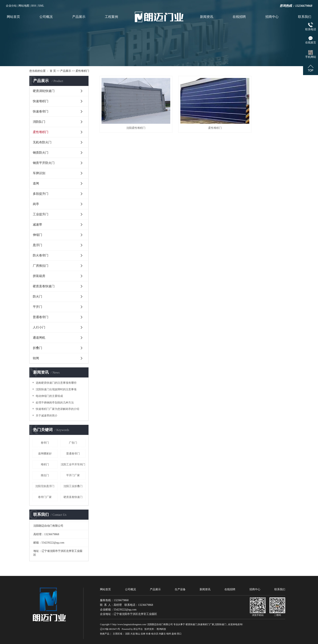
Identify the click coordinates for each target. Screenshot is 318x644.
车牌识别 (39, 173)
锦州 (169, 634)
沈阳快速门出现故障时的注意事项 (56, 389)
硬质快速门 (191, 624)
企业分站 (11, 6)
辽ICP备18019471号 (110, 629)
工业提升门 (41, 214)
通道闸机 (39, 338)
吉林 (143, 634)
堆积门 (45, 464)
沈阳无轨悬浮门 (45, 486)
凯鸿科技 (161, 629)
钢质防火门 (41, 153)
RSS (34, 6)
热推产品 (105, 634)
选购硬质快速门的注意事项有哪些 (56, 383)
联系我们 (305, 17)
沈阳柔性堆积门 (129, 119)
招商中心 (272, 17)
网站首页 (13, 17)
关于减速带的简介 (46, 416)
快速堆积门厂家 (206, 624)
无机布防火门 (42, 142)
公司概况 (46, 17)
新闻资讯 (207, 17)
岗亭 (36, 204)
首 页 (53, 71)
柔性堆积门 (82, 71)
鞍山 (138, 634)
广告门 (73, 443)
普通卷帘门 (41, 317)
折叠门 (37, 348)
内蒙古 (162, 634)
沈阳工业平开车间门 (73, 464)
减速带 (37, 225)
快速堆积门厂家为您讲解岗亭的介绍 (57, 409)
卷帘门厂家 (45, 497)
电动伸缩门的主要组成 (49, 396)
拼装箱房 (39, 276)
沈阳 (127, 634)
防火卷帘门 (41, 255)
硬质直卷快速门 (44, 286)
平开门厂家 (73, 475)
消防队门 (39, 122)
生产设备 (180, 589)
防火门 (37, 296)
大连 (133, 634)
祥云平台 (138, 629)
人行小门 (39, 327)
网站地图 (24, 6)
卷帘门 (45, 443)
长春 (148, 634)
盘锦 (174, 634)
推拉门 (45, 475)
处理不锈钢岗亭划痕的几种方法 (54, 403)
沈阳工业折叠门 (73, 486)
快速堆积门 (41, 101)
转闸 (36, 358)
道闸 (36, 183)
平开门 (37, 307)
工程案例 (111, 17)
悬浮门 (37, 245)
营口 (179, 634)
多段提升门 (41, 194)
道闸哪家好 (45, 454)
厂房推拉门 (41, 266)
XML (41, 6)
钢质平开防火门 (44, 163)
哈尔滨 (155, 634)
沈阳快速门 (221, 624)
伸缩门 (37, 235)
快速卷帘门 (41, 111)
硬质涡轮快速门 (44, 91)
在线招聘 (239, 17)
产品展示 (79, 17)
